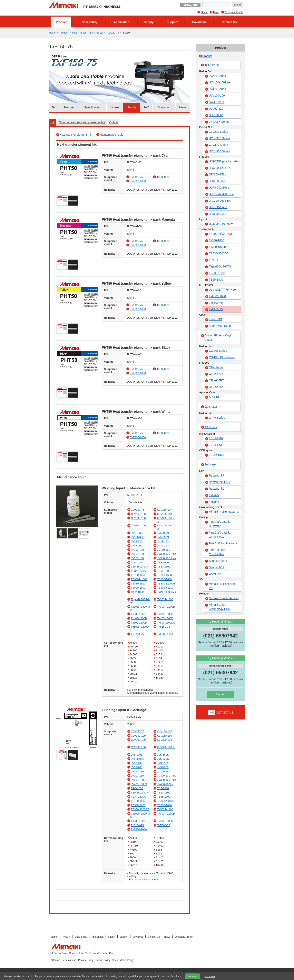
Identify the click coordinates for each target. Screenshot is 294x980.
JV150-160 (164, 550)
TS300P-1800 (139, 579)
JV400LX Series (219, 122)
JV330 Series (217, 89)
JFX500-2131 (217, 214)
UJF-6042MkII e (219, 188)
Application (121, 22)
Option (113, 122)
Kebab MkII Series (220, 326)
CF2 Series (216, 387)
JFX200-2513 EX (220, 201)
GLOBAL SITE (190, 5)
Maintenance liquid (112, 135)
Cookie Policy (103, 960)
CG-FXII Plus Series (222, 357)
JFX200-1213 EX (220, 168)
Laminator (211, 407)
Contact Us (229, 22)
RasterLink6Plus (219, 482)
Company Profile (234, 12)
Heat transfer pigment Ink (75, 135)
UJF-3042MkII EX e (221, 194)
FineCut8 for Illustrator (223, 543)
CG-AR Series (218, 351)
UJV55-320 (216, 109)
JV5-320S (163, 537)
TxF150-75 (113, 33)
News (216, 12)
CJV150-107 (165, 510)
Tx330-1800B (165, 614)
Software (210, 464)
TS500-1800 (138, 588)
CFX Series (216, 367)
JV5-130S (137, 533)
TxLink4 (214, 502)
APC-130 (215, 397)
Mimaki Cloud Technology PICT (220, 607)
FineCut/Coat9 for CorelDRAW (220, 535)
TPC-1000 (137, 562)
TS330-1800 (138, 584)
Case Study (89, 22)
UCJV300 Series (219, 151)
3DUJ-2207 (216, 438)
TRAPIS (214, 260)
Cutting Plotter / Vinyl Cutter (218, 338)
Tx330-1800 (138, 614)
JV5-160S (163, 533)
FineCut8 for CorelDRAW (217, 552)
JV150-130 (137, 550)
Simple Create (218, 561)
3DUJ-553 (215, 445)
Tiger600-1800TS (220, 266)
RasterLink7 (217, 475)
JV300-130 (137, 554)
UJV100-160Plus (220, 82)
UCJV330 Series (219, 138)
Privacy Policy (86, 960)
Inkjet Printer (79, 33)
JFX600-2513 (217, 181)
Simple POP (217, 567)
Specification (92, 107)
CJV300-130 (138, 518)
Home (204, 12)
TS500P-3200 (165, 588)
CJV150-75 (138, 510)
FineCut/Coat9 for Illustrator (220, 524)
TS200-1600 (165, 575)
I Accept (193, 976)
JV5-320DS (138, 537)
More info (210, 976)
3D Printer (211, 427)
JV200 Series (217, 76)
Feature (69, 107)
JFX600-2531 (217, 174)
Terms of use (69, 960)
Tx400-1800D (165, 618)
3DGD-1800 (217, 455)
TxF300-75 (163, 177)
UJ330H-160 (221, 224)
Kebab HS (215, 319)
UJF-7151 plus (218, 207)
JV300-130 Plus (167, 554)
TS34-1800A (138, 571)
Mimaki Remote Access (224, 598)
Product (61, 22)
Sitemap (56, 960)
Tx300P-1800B (166, 607)
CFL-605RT (216, 380)
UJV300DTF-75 (223, 290)
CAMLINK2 (216, 574)
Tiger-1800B (138, 592)
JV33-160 (163, 541)
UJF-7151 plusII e (224, 162)
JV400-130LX (139, 784)
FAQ (146, 107)
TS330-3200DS (166, 584)
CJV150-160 (165, 514)
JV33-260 (137, 546)
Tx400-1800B (139, 618)
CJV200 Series (218, 132)
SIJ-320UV (216, 115)
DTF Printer (97, 33)
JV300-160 (137, 558)
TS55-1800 (164, 571)
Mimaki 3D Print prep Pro (222, 586)
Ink (53, 122)
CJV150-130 (138, 514)
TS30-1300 (164, 567)
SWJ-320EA (217, 102)
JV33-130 (137, 541)
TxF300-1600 (138, 181)
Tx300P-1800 (165, 599)
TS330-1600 (165, 579)
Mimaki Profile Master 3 (224, 512)
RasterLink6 (217, 489)
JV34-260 (163, 546)
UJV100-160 (217, 96)
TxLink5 (214, 495)
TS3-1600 (163, 562)
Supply (149, 22)
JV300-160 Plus (167, 558)
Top (54, 107)
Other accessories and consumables (82, 122)
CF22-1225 (216, 374)
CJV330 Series (218, 145)
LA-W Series (217, 418)
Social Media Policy (123, 960)
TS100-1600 (138, 575)
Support (172, 22)
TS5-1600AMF (140, 567)
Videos (115, 107)
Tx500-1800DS (166, 623)
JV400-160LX (165, 784)
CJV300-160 (138, 525)
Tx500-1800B (139, 623)
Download (199, 22)
